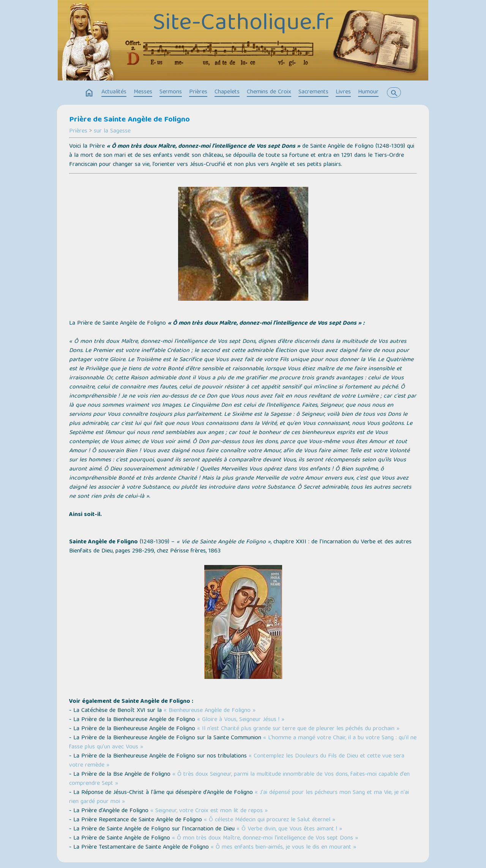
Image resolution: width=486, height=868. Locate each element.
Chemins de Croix (269, 92)
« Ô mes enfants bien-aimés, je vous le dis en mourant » (283, 847)
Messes (143, 92)
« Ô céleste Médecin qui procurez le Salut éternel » (270, 820)
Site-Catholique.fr (243, 24)
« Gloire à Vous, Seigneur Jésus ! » (241, 720)
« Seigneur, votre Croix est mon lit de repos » (209, 811)
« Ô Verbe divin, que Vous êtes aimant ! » (289, 829)
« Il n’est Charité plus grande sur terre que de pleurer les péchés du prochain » (298, 729)
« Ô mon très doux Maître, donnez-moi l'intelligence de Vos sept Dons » (265, 838)
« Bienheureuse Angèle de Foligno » (210, 711)
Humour (368, 92)
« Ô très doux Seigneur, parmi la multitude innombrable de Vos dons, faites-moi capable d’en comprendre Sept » (239, 779)
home (89, 93)
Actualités (114, 92)
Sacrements (313, 92)
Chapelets (227, 92)
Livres (343, 92)
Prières (198, 92)
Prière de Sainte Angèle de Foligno (129, 120)
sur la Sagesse (112, 131)
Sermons (171, 92)
